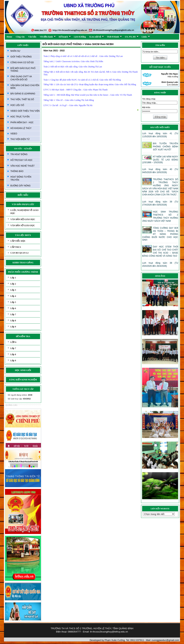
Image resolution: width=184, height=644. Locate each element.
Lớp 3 (13, 290)
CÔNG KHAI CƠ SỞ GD (22, 62)
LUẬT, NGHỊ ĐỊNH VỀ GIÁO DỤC (24, 212)
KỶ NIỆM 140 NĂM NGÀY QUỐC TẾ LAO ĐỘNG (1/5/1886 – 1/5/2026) (160, 160)
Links (146, 37)
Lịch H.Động (80, 37)
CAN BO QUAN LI (19, 253)
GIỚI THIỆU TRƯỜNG (21, 57)
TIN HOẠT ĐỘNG (19, 154)
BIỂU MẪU (23, 195)
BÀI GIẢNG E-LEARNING (23, 94)
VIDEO (14, 134)
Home (9, 37)
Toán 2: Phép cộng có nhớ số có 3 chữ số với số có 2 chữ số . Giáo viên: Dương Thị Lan (83, 56)
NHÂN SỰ (15, 51)
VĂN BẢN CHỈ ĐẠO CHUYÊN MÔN (25, 87)
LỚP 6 (13, 342)
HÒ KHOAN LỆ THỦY (21, 128)
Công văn (20, 37)
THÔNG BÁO (17, 171)
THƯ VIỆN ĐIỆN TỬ (20, 139)
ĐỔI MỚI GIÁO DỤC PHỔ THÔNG (23, 70)
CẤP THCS (16, 247)
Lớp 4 (13, 296)
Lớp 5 (13, 302)
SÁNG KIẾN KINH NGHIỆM (23, 380)
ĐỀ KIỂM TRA (23, 336)
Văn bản (32, 37)
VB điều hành (48, 37)
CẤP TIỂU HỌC (18, 241)
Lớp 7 (13, 314)
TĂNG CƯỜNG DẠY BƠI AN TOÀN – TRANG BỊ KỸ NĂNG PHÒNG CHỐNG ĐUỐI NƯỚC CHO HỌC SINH (160, 234)
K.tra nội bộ (96, 37)
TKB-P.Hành (114, 37)
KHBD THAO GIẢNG (23, 263)
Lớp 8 (13, 321)
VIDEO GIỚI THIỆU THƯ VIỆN (25, 111)
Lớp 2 (13, 284)
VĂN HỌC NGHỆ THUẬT (22, 166)
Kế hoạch (65, 37)
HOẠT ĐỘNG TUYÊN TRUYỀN (21, 178)
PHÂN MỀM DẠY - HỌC (22, 122)
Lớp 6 (13, 308)
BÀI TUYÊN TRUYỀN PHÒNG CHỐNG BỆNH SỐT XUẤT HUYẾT (165, 147)
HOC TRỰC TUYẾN (20, 117)
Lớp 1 (13, 278)
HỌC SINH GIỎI (23, 370)
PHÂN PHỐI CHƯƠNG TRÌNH (23, 272)
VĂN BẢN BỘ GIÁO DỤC (23, 219)
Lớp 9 (13, 327)
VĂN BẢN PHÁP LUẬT (23, 204)
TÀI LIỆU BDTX (23, 235)
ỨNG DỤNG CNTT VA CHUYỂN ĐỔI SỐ (21, 78)
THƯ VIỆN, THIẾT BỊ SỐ (22, 99)
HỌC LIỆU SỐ (17, 105)
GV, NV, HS (132, 37)
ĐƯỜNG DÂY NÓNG (20, 186)
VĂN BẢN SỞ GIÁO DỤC (23, 225)
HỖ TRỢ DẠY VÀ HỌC (21, 160)
